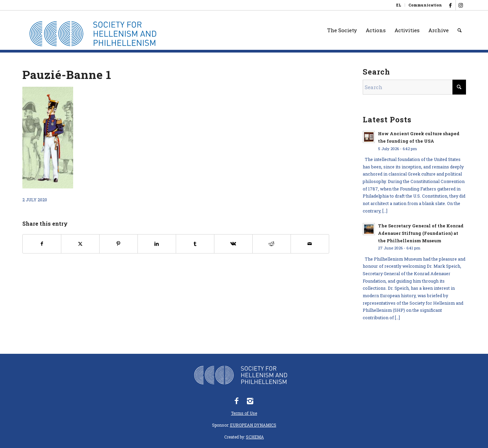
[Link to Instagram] (461, 5)
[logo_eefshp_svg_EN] (98, 34)
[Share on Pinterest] (119, 244)
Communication (425, 5)
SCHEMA (255, 437)
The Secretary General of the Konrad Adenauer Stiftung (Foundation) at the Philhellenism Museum (421, 233)
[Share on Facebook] (42, 244)
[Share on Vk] (233, 244)
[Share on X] (80, 244)
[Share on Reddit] (272, 244)
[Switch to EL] (399, 5)
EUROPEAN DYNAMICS (253, 425)
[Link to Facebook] (451, 5)
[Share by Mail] (310, 244)
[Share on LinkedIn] (157, 244)
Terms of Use (244, 413)
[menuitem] (399, 5)
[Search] (460, 30)
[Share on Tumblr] (195, 244)
